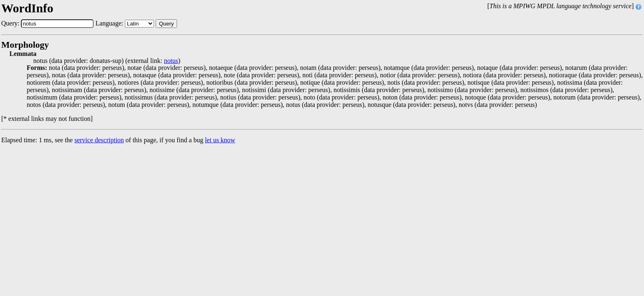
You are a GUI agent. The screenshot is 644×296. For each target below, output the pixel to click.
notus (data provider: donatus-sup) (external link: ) (107, 61)
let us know (220, 140)
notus (171, 61)
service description (99, 140)
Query (166, 24)
